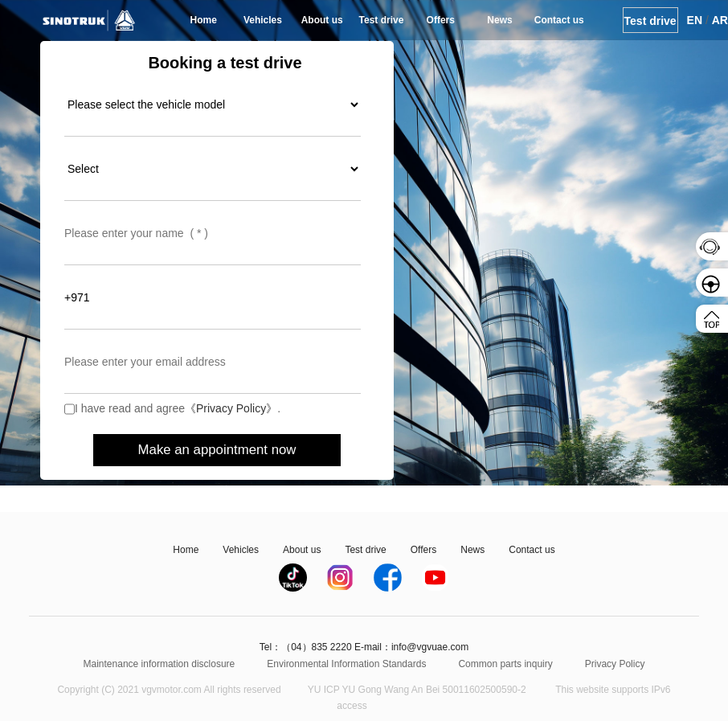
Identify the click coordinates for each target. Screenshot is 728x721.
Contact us (559, 20)
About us (322, 20)
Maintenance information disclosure (160, 664)
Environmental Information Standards (346, 664)
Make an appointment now (217, 450)
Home (204, 20)
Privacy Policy (615, 664)
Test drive (382, 20)
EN (695, 20)
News (499, 20)
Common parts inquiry (505, 664)
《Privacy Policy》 (231, 408)
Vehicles (263, 20)
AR (720, 20)
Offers (441, 20)
